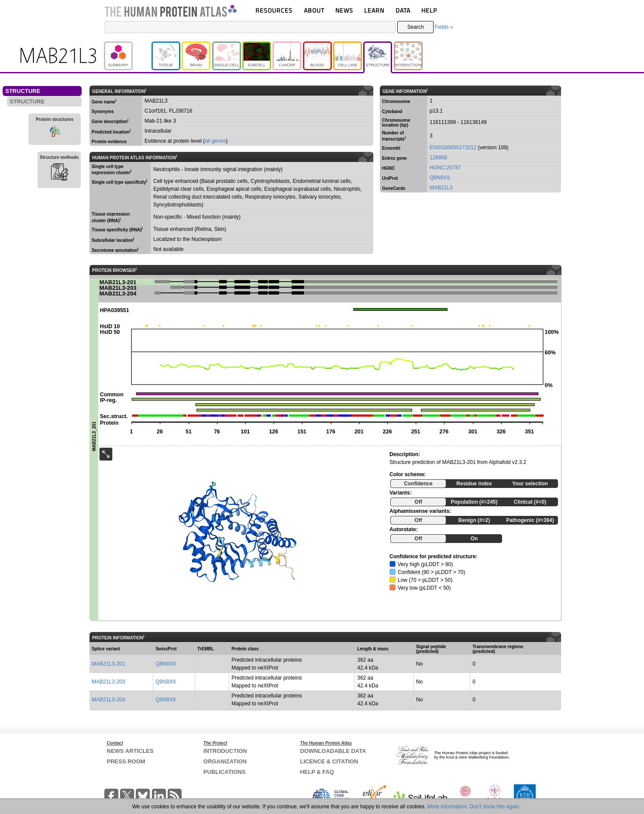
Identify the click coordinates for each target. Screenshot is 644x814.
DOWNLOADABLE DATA (333, 751)
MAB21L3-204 (108, 700)
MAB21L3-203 (108, 682)
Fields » (444, 27)
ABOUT (314, 10)
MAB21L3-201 (108, 664)
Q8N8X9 (440, 178)
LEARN (374, 10)
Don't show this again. (495, 807)
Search (416, 27)
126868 (438, 158)
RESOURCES (274, 10)
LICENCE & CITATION (329, 761)
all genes (215, 141)
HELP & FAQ (317, 772)
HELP (429, 10)
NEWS (344, 10)
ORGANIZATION (225, 761)
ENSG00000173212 (453, 148)
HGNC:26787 (445, 168)
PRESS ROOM (126, 761)
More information (447, 807)
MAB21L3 (441, 188)
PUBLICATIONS (225, 772)
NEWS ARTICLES (130, 751)
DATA (403, 10)
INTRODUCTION (225, 751)
